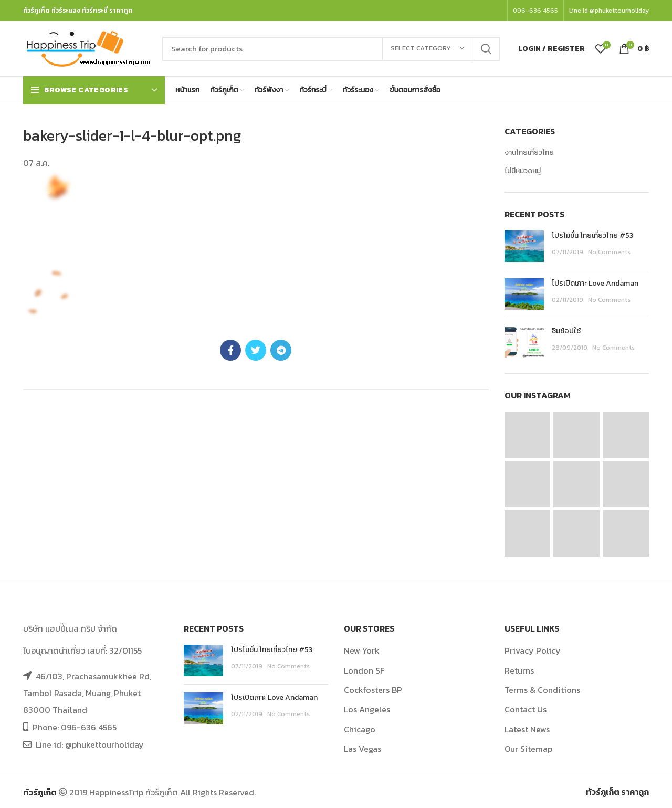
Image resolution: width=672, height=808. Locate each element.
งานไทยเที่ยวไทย (529, 153)
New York (362, 650)
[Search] (331, 49)
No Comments (609, 252)
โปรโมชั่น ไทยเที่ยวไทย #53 (592, 235)
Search (486, 49)
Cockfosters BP (373, 690)
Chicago (360, 729)
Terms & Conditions (542, 690)
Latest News (527, 729)
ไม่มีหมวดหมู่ (523, 171)
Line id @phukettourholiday (609, 11)
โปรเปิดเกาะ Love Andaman (595, 283)
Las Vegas (363, 749)
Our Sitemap (528, 749)
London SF (364, 670)
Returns (519, 670)
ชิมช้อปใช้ (566, 331)
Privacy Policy (533, 650)
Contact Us (526, 709)
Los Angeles (367, 709)
